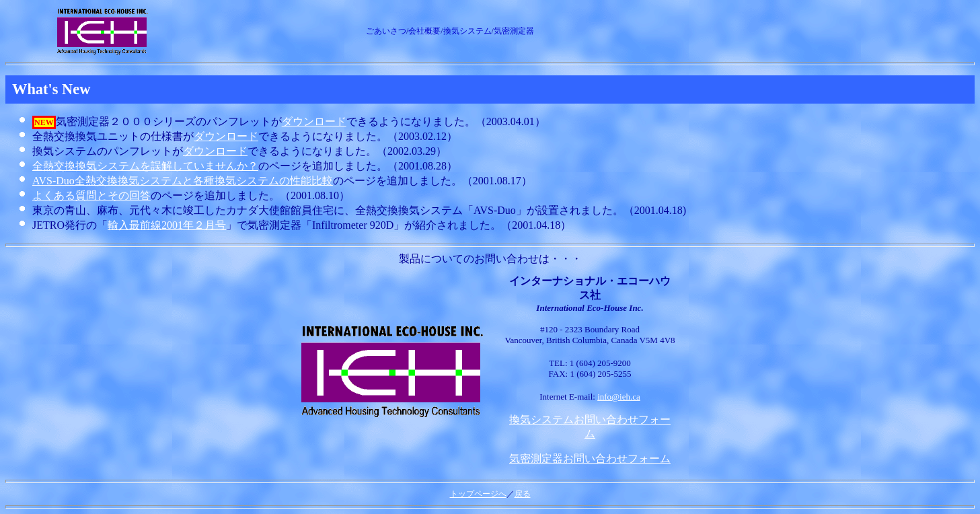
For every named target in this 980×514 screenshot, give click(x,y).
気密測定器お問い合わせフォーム (590, 458)
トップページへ (478, 494)
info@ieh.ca (619, 397)
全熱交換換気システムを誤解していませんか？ (145, 166)
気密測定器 (514, 31)
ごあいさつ (386, 31)
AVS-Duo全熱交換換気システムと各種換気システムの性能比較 (183, 181)
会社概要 (424, 31)
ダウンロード (314, 121)
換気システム (467, 31)
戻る (523, 494)
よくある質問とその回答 (91, 195)
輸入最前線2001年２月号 (167, 225)
